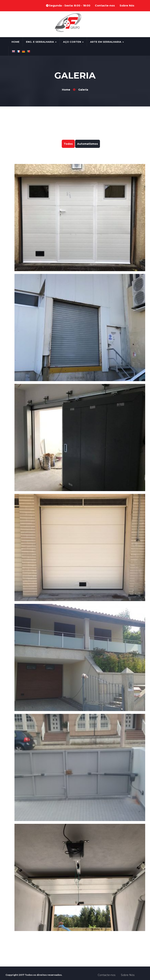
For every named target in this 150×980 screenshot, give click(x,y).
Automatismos (88, 144)
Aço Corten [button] (73, 42)
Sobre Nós (127, 6)
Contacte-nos (105, 6)
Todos (68, 144)
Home (15, 42)
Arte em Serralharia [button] (107, 42)
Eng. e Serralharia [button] (41, 42)
